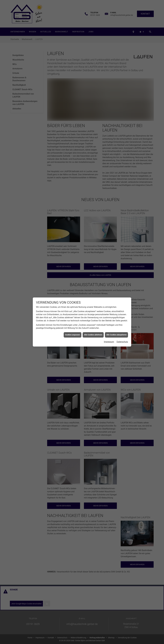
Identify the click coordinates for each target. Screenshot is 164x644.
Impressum (109, 342)
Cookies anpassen (73, 335)
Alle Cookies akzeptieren (116, 335)
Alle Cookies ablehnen (93, 335)
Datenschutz (122, 342)
